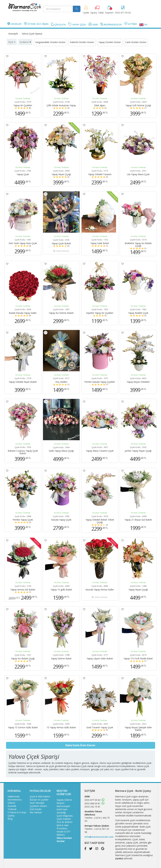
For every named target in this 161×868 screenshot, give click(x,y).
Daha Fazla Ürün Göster (80, 745)
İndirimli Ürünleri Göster (82, 42)
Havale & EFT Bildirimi (64, 833)
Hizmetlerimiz (15, 800)
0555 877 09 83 (92, 800)
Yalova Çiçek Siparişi (32, 34)
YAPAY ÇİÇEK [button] (77, 24)
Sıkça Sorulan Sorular (64, 839)
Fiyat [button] (12, 42)
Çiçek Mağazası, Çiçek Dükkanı (65, 817)
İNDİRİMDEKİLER (111, 24)
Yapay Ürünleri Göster (110, 42)
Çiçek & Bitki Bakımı (40, 796)
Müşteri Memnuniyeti (63, 805)
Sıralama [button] (25, 42)
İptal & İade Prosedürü (63, 827)
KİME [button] (93, 24)
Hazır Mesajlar (37, 803)
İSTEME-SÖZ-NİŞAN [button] (36, 24)
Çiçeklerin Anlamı (38, 806)
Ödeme (11, 803)
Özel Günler (36, 809)
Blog (10, 819)
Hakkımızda (13, 796)
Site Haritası (36, 812)
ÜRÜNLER (14, 24)
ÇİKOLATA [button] (58, 24)
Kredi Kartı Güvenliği (62, 811)
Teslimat (12, 809)
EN (143, 24)
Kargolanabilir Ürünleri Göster (50, 42)
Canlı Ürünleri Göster (136, 42)
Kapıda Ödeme (64, 800)
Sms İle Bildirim (64, 822)
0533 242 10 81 (92, 807)
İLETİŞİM (130, 24)
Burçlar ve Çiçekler (39, 800)
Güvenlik (12, 806)
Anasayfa (13, 34)
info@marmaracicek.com (99, 837)
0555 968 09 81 (92, 803)
